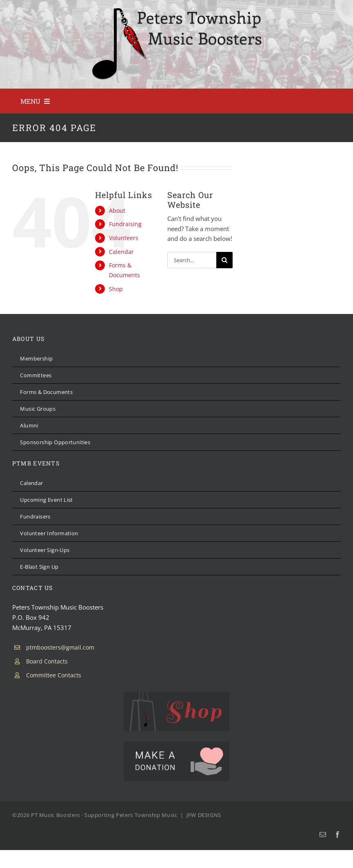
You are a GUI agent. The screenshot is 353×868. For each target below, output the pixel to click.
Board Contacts (47, 661)
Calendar (121, 252)
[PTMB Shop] (176, 694)
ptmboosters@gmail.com (60, 647)
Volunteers (124, 238)
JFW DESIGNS (204, 815)
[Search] (224, 260)
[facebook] (337, 835)
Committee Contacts (54, 675)
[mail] (323, 835)
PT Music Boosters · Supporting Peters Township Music (104, 815)
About (117, 210)
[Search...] (192, 260)
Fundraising (125, 224)
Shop (116, 289)
